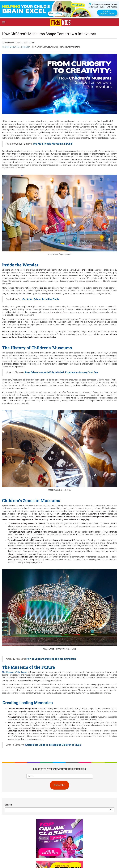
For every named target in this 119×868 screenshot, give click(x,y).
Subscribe (59, 785)
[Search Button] (111, 810)
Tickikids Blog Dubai (11, 47)
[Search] (57, 810)
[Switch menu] (4, 22)
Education (26, 47)
